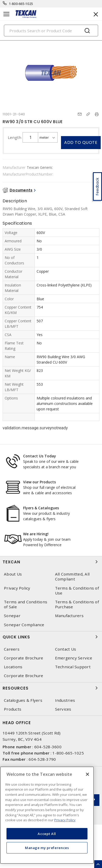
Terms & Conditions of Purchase (77, 604)
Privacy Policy (17, 588)
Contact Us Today (40, 456)
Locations (13, 667)
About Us (13, 574)
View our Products (39, 482)
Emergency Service (74, 658)
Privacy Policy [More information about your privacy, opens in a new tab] (65, 820)
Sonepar (12, 616)
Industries (65, 700)
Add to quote (81, 142)
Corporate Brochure (24, 658)
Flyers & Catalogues (41, 508)
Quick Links (51, 637)
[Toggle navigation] (6, 14)
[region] (47, 815)
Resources (51, 688)
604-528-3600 (48, 747)
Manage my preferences (47, 848)
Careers (12, 649)
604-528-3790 (42, 759)
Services (63, 709)
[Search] (51, 31)
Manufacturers (69, 616)
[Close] (87, 774)
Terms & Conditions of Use (77, 591)
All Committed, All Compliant (72, 577)
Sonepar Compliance (24, 625)
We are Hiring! (36, 534)
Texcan (51, 562)
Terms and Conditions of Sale (26, 604)
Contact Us (66, 649)
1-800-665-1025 (21, 4)
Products (13, 709)
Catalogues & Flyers (23, 700)
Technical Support (73, 667)
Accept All (47, 834)
